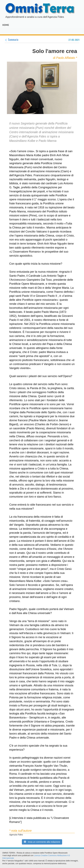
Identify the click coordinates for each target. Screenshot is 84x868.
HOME (6, 25)
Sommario (11, 39)
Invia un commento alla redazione (42, 842)
